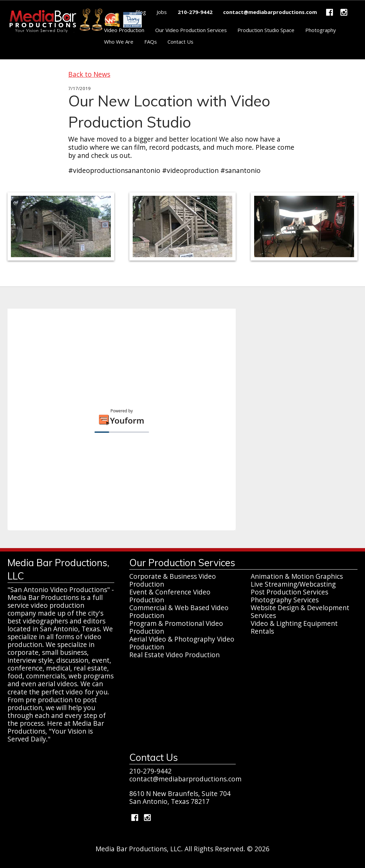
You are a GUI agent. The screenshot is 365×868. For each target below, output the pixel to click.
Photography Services (285, 600)
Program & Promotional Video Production (176, 627)
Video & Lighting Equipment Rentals (294, 627)
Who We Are (119, 42)
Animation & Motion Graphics (297, 576)
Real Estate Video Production (174, 655)
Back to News (89, 74)
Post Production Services (289, 592)
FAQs (151, 42)
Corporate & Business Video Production (173, 580)
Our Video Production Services (191, 30)
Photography (321, 30)
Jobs (162, 12)
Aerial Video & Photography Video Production (182, 643)
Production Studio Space (266, 30)
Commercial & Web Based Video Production (179, 612)
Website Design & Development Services (300, 612)
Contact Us (180, 42)
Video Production (124, 30)
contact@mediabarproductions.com (185, 779)
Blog (141, 12)
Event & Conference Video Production (170, 596)
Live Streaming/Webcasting (293, 584)
